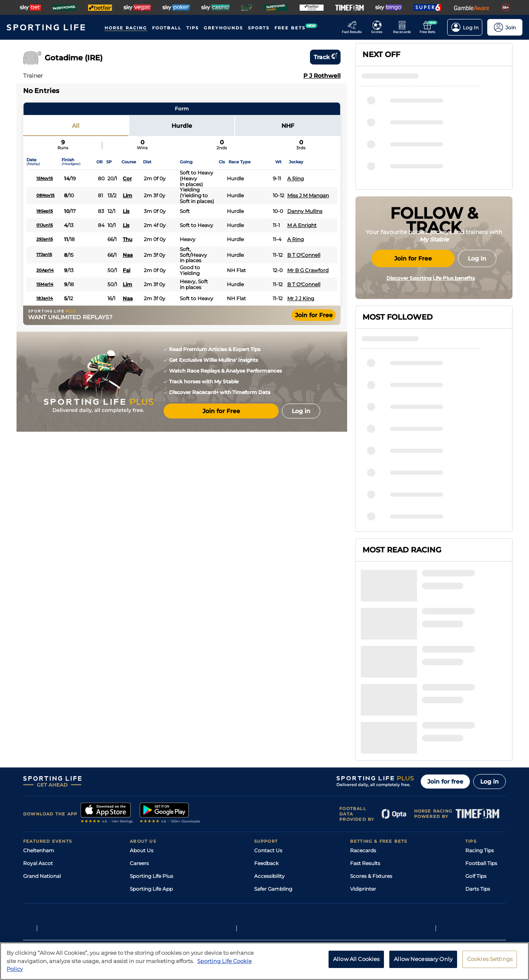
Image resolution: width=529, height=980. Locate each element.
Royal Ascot (38, 783)
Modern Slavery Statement (163, 835)
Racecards (363, 771)
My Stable (362, 822)
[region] (264, 961)
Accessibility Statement (159, 822)
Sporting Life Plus (151, 796)
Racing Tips (480, 771)
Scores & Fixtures (371, 796)
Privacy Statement (132, 907)
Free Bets (362, 835)
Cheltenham (39, 771)
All (76, 126)
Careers (139, 783)
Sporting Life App (151, 809)
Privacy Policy (91, 907)
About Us (142, 771)
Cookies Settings (490, 959)
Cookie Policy (234, 907)
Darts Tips (478, 809)
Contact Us (268, 771)
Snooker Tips (481, 822)
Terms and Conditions (46, 907)
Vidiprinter (363, 809)
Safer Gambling (273, 809)
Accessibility (269, 796)
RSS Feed (141, 847)
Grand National (42, 796)
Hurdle (182, 126)
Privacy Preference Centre (186, 907)
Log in (490, 702)
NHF (288, 126)
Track (325, 57)
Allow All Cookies (356, 959)
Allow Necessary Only (423, 959)
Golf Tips (476, 796)
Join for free (445, 702)
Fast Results (365, 783)
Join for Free (314, 315)
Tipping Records (486, 835)
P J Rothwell (322, 76)
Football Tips (481, 783)
